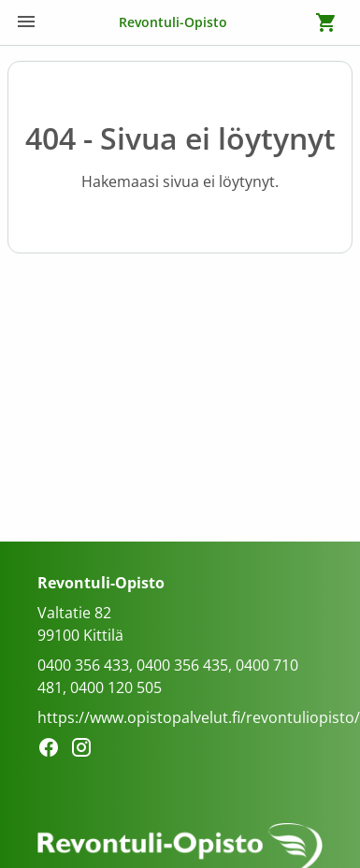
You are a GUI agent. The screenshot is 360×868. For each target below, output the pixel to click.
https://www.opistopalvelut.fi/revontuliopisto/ (199, 717)
